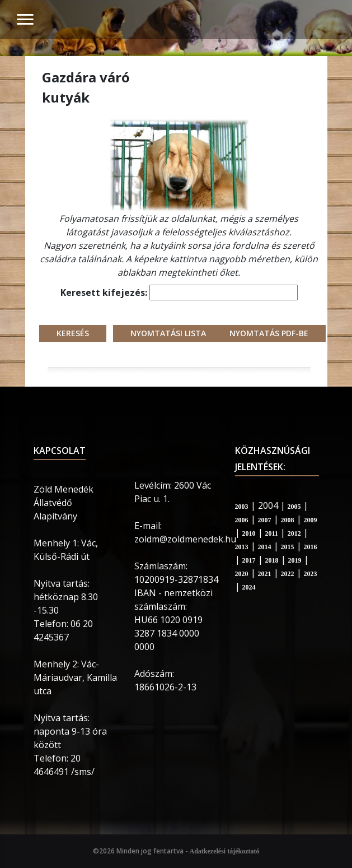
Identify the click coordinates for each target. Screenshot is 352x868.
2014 (265, 547)
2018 (272, 560)
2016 (311, 547)
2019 (295, 560)
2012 (294, 533)
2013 (242, 547)
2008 (288, 520)
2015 (288, 547)
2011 (272, 533)
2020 (242, 574)
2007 (265, 520)
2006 (242, 520)
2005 (294, 507)
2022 (288, 574)
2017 (249, 560)
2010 (249, 533)
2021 (265, 574)
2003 (242, 507)
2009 (311, 520)
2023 (311, 574)
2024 (249, 587)
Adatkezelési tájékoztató (225, 851)
